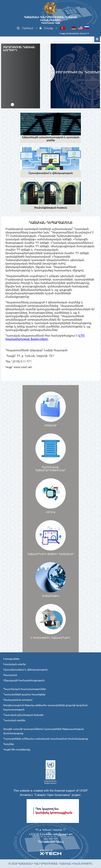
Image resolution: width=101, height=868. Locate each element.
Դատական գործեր (14, 720)
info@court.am (63, 834)
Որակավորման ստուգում (18, 700)
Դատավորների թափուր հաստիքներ (24, 694)
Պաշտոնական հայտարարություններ (25, 689)
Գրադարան (10, 675)
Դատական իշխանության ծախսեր (23, 715)
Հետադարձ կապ (51, 842)
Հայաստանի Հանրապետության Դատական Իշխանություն (51, 20)
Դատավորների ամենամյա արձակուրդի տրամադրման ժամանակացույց (46, 739)
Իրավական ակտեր (14, 664)
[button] (12, 105)
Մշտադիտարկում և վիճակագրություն (25, 670)
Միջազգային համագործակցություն (24, 680)
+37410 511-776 (40, 834)
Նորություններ (11, 659)
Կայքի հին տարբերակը (17, 749)
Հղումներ (9, 744)
